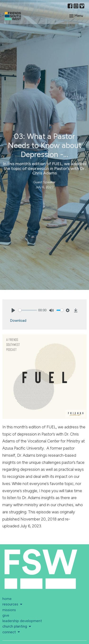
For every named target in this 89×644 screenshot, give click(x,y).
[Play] (13, 310)
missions (9, 610)
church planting (17, 627)
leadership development (22, 621)
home (7, 599)
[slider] (28, 310)
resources (13, 604)
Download (18, 321)
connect (12, 632)
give (6, 615)
